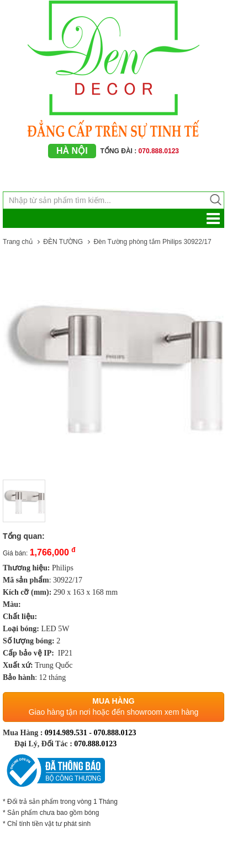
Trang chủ (18, 242)
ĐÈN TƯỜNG (63, 242)
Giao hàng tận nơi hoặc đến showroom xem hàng (114, 712)
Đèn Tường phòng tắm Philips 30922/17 (152, 242)
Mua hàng (113, 701)
